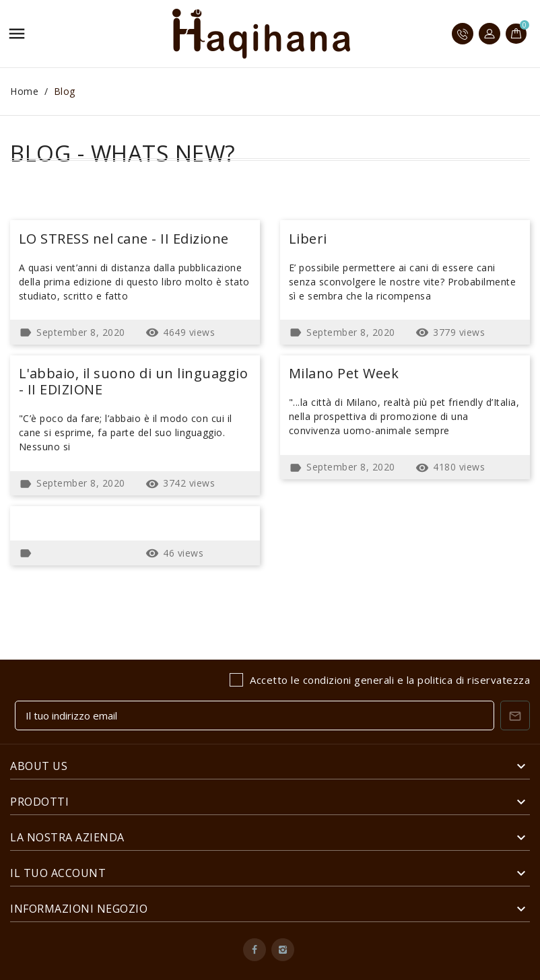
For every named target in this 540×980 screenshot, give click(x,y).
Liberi (308, 239)
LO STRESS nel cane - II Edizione (124, 239)
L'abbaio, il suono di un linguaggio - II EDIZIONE (134, 381)
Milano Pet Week (344, 373)
